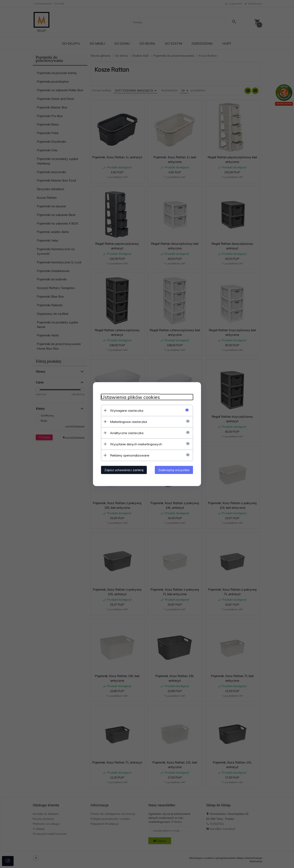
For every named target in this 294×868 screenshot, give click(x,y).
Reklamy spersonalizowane (130, 455)
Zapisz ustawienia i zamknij (124, 470)
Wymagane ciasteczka (127, 410)
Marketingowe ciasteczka (128, 421)
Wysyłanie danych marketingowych (136, 444)
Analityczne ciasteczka (127, 433)
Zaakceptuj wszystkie (174, 470)
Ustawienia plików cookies (130, 397)
